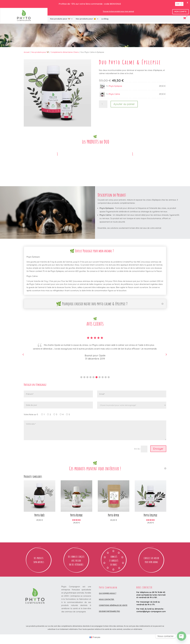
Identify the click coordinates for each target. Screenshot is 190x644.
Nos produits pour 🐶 (60, 19)
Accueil (27, 52)
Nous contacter (107, 599)
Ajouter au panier (124, 104)
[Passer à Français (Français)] (95, 637)
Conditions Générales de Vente (113, 605)
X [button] (187, 3)
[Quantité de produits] (103, 104)
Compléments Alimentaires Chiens (65, 52)
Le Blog (105, 19)
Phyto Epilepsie (115, 86)
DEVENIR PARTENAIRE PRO (109, 611)
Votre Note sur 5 (31, 415)
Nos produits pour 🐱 (86, 19)
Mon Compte (180, 12)
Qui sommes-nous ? (108, 593)
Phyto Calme (114, 94)
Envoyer (158, 449)
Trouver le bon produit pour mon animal (118, 11)
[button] (81, 377)
